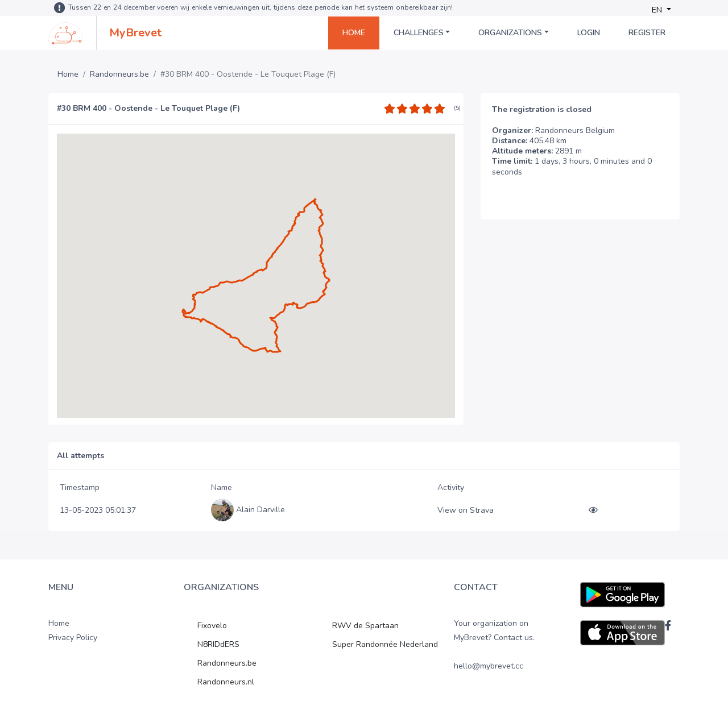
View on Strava (466, 510)
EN (658, 10)
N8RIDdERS (218, 644)
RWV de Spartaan (365, 626)
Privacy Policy (73, 638)
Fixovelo (212, 626)
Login (589, 33)
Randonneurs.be (119, 74)
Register (647, 33)
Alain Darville (260, 510)
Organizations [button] (510, 33)
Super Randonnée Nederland (385, 644)
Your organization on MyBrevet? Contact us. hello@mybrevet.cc (494, 645)
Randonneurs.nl (226, 682)
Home (354, 33)
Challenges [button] (419, 33)
